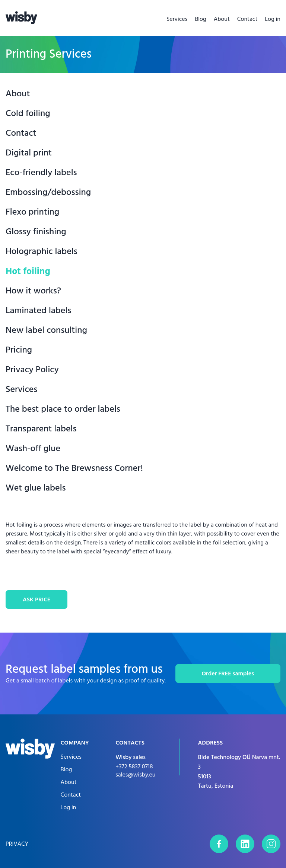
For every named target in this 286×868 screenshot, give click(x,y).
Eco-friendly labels (41, 173)
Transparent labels (41, 429)
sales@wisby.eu (135, 775)
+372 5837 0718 (134, 766)
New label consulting (46, 330)
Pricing (19, 350)
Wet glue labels (36, 488)
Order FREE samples (228, 673)
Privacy (17, 844)
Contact (247, 19)
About (222, 19)
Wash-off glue (33, 449)
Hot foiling (28, 271)
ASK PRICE (36, 599)
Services (177, 19)
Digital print (29, 153)
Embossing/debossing (48, 192)
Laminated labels (38, 311)
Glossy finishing (36, 232)
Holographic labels (42, 252)
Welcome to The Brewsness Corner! (74, 468)
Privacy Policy (32, 370)
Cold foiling (28, 114)
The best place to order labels (63, 409)
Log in (273, 19)
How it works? (33, 291)
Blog (201, 19)
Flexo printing (32, 212)
